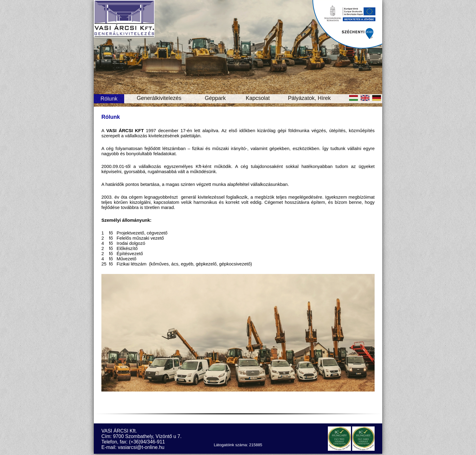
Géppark (215, 98)
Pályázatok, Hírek (309, 98)
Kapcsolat (258, 98)
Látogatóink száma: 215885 (238, 445)
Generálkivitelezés (159, 98)
